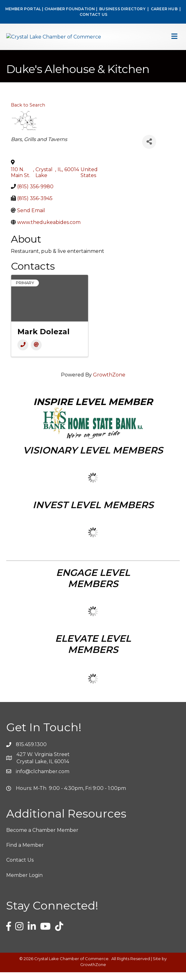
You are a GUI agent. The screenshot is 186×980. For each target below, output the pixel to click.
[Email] (36, 353)
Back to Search (28, 113)
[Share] (149, 150)
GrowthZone (109, 383)
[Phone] (23, 353)
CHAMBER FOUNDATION (70, 9)
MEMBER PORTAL (23, 9)
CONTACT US (93, 14)
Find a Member (25, 853)
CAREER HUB (164, 9)
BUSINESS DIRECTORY (122, 9)
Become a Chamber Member (42, 838)
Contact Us (20, 868)
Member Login (24, 883)
